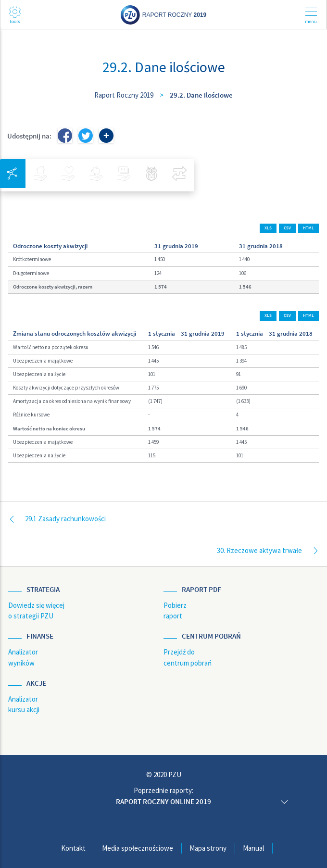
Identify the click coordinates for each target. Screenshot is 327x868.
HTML (308, 228)
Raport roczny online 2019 (163, 801)
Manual (253, 848)
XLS (268, 228)
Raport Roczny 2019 (124, 95)
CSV (287, 228)
